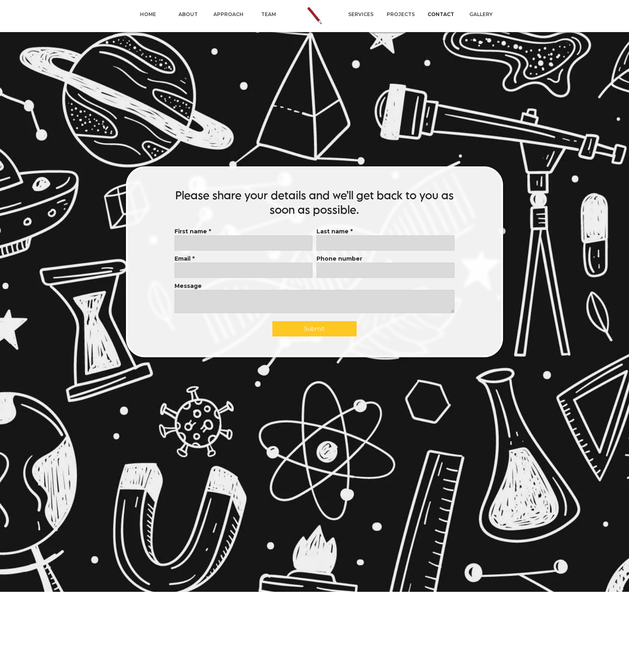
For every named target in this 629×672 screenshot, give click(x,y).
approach (228, 14)
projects (401, 14)
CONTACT (441, 14)
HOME (148, 14)
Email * (185, 259)
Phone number (339, 259)
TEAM (269, 14)
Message (188, 286)
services (361, 14)
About (188, 14)
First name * (193, 231)
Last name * (335, 231)
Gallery (481, 14)
